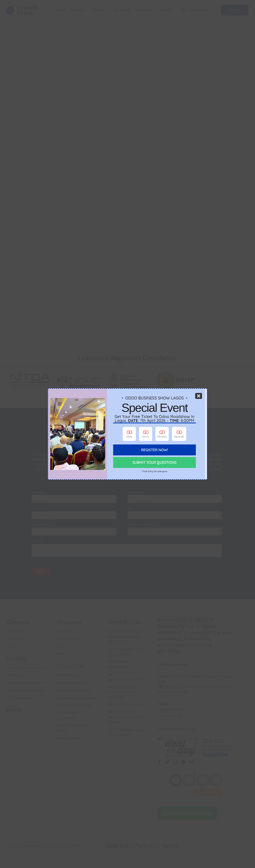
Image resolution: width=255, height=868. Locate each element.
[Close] (199, 396)
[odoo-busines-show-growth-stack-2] (78, 400)
